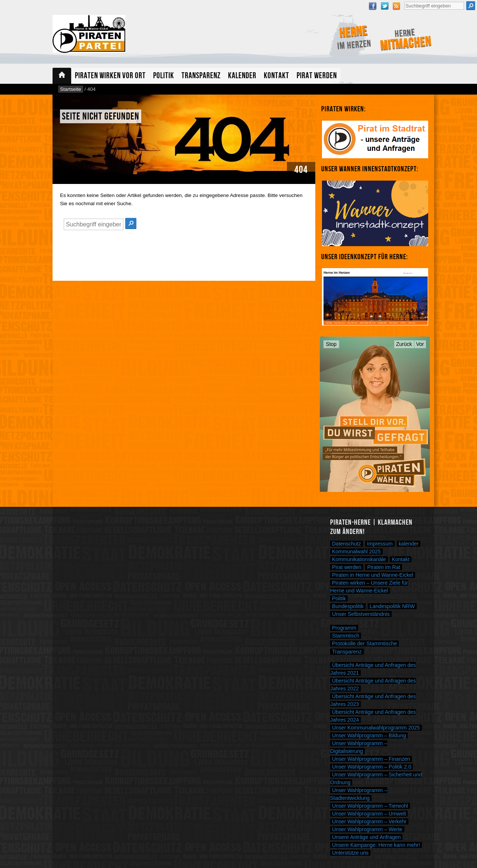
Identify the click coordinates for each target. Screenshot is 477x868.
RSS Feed (397, 6)
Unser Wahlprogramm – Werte (367, 829)
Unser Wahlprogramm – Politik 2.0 (372, 767)
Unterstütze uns (350, 853)
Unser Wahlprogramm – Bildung (369, 735)
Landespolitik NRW (392, 606)
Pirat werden (317, 76)
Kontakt (277, 76)
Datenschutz (347, 544)
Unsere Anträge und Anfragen (366, 837)
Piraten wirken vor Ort (110, 76)
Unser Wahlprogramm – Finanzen (371, 759)
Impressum (380, 544)
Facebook (373, 6)
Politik (164, 76)
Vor (420, 344)
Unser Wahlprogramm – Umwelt (369, 814)
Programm (344, 628)
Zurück (404, 344)
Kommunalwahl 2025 (356, 551)
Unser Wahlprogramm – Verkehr (369, 821)
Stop (331, 344)
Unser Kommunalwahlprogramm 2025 (376, 728)
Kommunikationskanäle (359, 559)
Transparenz (201, 76)
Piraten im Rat (384, 567)
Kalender (242, 76)
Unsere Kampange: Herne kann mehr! (376, 845)
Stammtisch (346, 636)
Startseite (62, 76)
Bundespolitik (348, 606)
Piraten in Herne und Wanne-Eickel (373, 575)
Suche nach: (404, 1)
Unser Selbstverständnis (361, 614)
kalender (409, 544)
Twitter (385, 6)
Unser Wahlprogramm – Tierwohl (370, 806)
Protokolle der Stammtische (364, 643)
